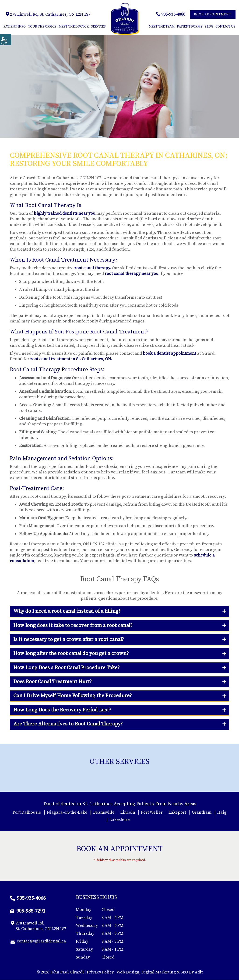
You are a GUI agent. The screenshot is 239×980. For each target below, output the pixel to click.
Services (98, 27)
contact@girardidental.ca (38, 941)
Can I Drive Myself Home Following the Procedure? (72, 696)
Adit (199, 972)
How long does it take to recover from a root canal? (73, 625)
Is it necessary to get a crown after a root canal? (69, 640)
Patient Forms (190, 27)
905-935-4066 (171, 15)
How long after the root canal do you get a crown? (71, 654)
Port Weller (152, 812)
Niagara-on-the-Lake (67, 812)
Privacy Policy (100, 972)
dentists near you (79, 214)
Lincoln (128, 812)
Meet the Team (162, 27)
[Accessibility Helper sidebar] (6, 40)
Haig (222, 812)
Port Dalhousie (27, 812)
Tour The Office (42, 27)
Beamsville (104, 812)
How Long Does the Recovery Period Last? (62, 710)
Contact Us (225, 27)
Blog (209, 27)
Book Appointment (213, 15)
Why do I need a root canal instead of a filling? (67, 611)
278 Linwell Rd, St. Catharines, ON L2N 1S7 (48, 15)
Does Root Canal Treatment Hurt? (53, 682)
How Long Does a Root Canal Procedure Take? (66, 668)
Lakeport (177, 812)
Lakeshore (120, 820)
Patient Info (15, 27)
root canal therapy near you (132, 274)
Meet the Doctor (74, 27)
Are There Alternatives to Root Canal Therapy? (68, 724)
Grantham (202, 812)
